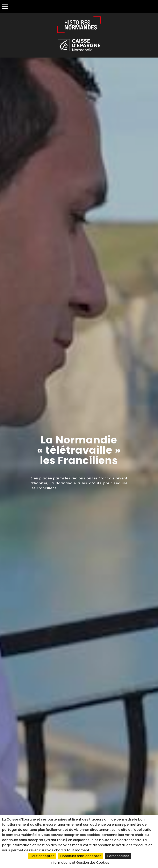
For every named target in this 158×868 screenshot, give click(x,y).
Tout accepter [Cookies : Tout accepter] (42, 856)
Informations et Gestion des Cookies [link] (80, 863)
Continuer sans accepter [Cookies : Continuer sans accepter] (81, 856)
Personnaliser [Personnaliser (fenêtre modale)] (118, 856)
